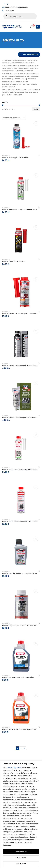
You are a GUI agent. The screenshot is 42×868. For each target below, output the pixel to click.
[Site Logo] (12, 27)
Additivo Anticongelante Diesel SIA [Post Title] (15, 158)
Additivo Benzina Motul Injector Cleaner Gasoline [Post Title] (21, 209)
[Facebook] (4, 4)
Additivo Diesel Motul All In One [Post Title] (14, 261)
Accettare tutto (21, 852)
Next (24, 748)
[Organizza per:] (14, 118)
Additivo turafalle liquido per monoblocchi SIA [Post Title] (19, 573)
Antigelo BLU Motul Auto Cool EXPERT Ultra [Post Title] (18, 677)
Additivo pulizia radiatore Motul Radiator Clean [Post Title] (20, 521)
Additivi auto (6, 156)
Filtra (36, 109)
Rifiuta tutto (21, 864)
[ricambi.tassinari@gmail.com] (20, 7)
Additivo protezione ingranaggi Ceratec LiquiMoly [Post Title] (21, 365)
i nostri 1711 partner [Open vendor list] (14, 768)
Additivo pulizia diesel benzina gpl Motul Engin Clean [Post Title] (22, 469)
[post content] (21, 136)
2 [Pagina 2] (21, 748)
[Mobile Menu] (38, 27)
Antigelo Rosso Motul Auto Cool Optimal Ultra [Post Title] (19, 729)
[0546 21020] (20, 11)
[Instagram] (8, 4)
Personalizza (21, 858)
